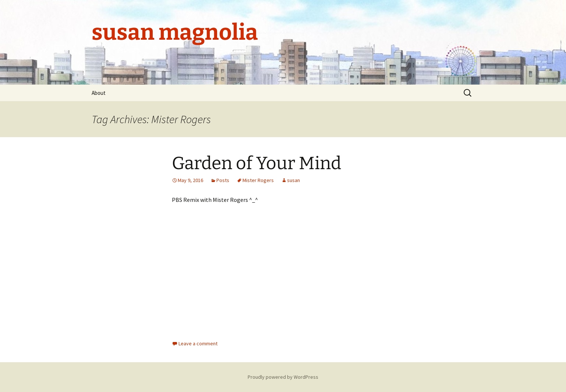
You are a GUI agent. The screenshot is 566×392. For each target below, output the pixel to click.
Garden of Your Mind (257, 163)
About (99, 93)
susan (293, 180)
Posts (223, 180)
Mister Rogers (258, 180)
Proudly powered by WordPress (283, 377)
